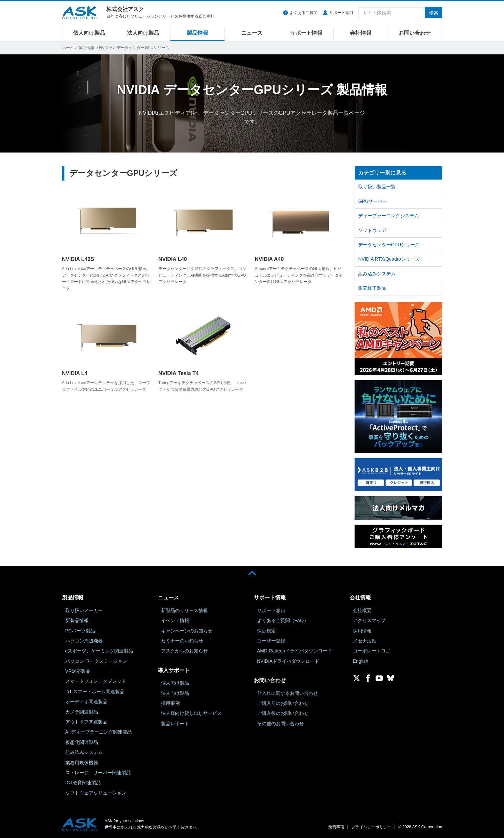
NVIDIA (106, 48)
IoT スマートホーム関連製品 (95, 691)
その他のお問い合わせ (281, 724)
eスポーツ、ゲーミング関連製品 (99, 651)
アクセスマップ (369, 620)
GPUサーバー (373, 201)
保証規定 (267, 631)
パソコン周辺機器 (84, 641)
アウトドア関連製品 (86, 722)
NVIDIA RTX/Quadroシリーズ (389, 259)
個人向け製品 (89, 33)
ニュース (252, 33)
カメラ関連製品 (82, 712)
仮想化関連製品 (82, 742)
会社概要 (362, 610)
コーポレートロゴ (372, 651)
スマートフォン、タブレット (96, 681)
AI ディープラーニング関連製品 (99, 732)
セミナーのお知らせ (182, 641)
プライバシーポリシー (371, 827)
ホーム (68, 48)
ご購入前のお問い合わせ (283, 703)
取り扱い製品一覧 (377, 187)
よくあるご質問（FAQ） (283, 620)
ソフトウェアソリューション (96, 793)
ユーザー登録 (271, 641)
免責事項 (336, 827)
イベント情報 (175, 620)
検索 (434, 13)
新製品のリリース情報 (184, 610)
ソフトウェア (372, 230)
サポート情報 (306, 33)
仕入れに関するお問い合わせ (288, 693)
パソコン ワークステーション (96, 661)
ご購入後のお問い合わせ (283, 713)
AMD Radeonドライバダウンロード (295, 651)
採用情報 (362, 631)
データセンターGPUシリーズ (389, 245)
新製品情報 (77, 620)
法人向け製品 (143, 33)
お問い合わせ (415, 33)
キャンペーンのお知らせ (187, 631)
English (361, 661)
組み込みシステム (377, 274)
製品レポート (175, 724)
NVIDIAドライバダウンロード (288, 661)
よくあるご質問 (304, 13)
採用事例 (170, 703)
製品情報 (197, 33)
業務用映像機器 (82, 763)
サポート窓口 (341, 13)
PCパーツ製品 (80, 631)
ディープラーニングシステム (389, 216)
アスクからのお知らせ (184, 651)
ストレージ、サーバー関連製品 (98, 773)
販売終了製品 (372, 288)
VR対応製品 (78, 671)
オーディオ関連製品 (86, 702)
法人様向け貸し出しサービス (191, 713)
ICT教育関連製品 (83, 783)
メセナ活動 (365, 641)
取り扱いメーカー (84, 610)
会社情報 (361, 33)
